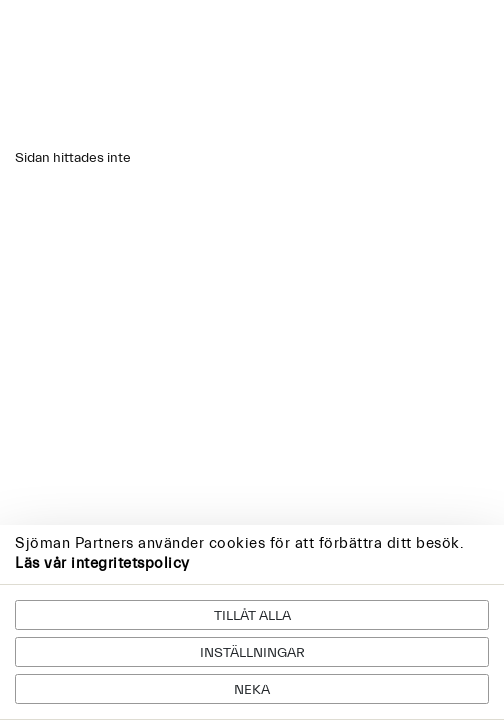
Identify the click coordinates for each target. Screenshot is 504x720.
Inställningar (252, 653)
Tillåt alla (252, 616)
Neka (252, 690)
